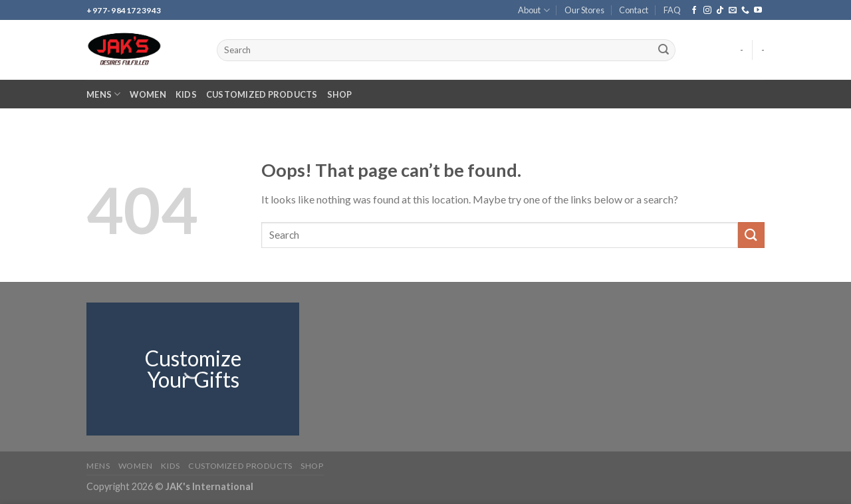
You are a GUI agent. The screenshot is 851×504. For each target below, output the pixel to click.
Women (148, 94)
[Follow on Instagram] (707, 11)
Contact (634, 10)
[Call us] (745, 11)
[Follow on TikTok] (720, 11)
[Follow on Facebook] (694, 11)
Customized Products (262, 94)
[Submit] (664, 51)
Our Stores (584, 10)
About (534, 10)
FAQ (672, 10)
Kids (186, 94)
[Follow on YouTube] (758, 11)
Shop (340, 94)
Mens (103, 94)
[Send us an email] (733, 11)
